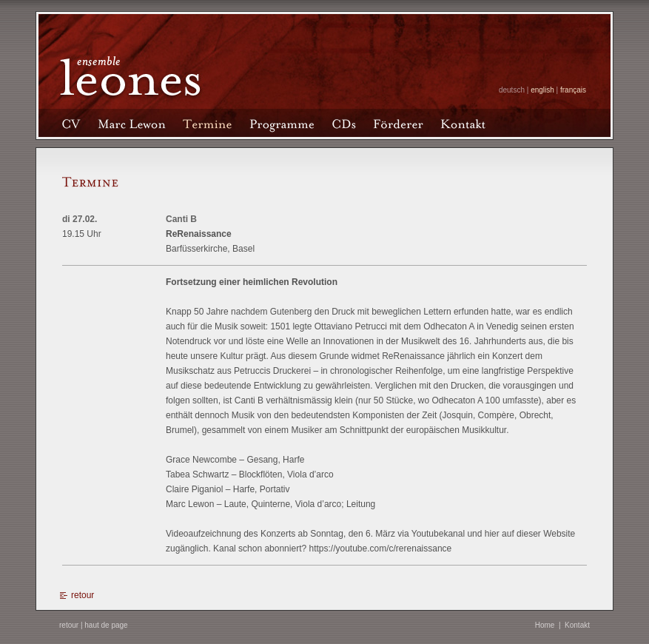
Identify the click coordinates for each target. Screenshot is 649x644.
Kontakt (577, 625)
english (542, 90)
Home (545, 625)
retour (83, 595)
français (573, 90)
